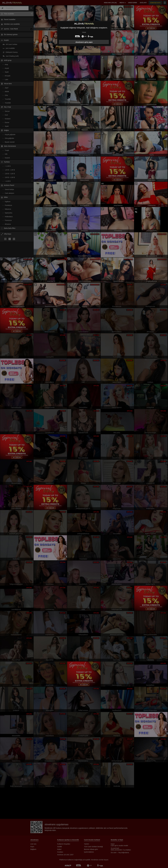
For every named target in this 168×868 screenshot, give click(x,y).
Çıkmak (84, 32)
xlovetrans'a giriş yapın (84, 42)
